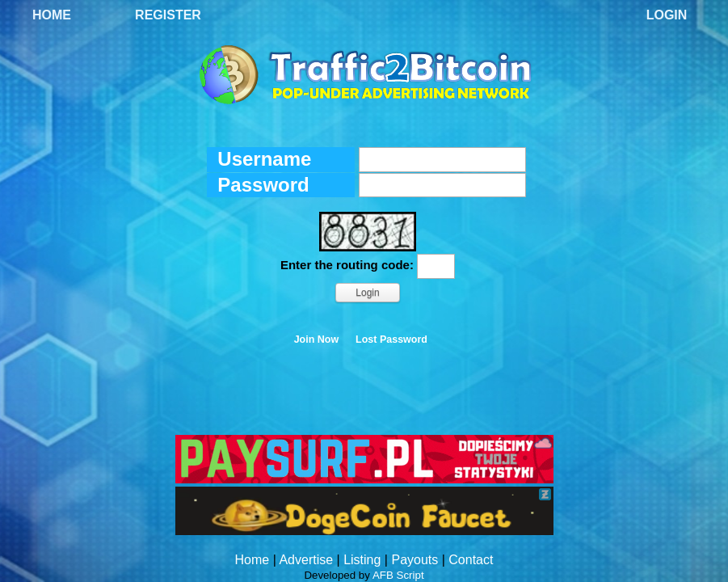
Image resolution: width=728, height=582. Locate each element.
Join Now (317, 339)
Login (667, 15)
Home (52, 15)
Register (168, 15)
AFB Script (398, 575)
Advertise (306, 560)
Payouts (414, 560)
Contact (471, 560)
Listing (362, 560)
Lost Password (391, 339)
